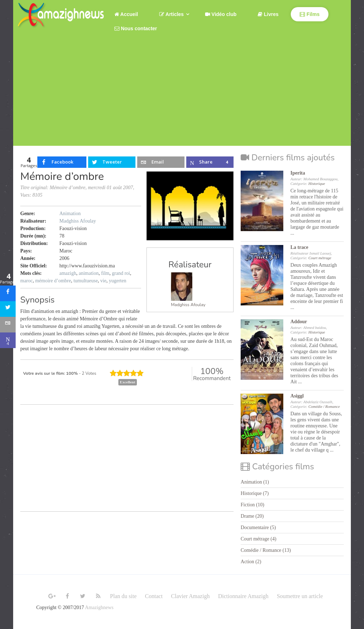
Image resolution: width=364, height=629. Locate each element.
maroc (26, 281)
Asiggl (297, 396)
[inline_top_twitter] (112, 162)
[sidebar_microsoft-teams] (8, 340)
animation (89, 273)
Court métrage (320, 258)
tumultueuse (86, 281)
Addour (299, 322)
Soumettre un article (300, 596)
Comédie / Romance (324, 406)
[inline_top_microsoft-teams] (210, 162)
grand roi (121, 273)
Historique (317, 183)
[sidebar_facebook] (8, 293)
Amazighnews (99, 607)
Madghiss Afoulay (188, 305)
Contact (154, 596)
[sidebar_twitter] (8, 309)
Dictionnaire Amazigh (243, 596)
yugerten (117, 281)
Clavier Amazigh (190, 596)
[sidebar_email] (8, 325)
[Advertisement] (182, 96)
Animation (70, 214)
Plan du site (124, 596)
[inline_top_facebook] (62, 162)
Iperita (298, 173)
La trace (299, 247)
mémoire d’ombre (53, 281)
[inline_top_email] (161, 162)
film (105, 273)
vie (103, 281)
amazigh (68, 273)
